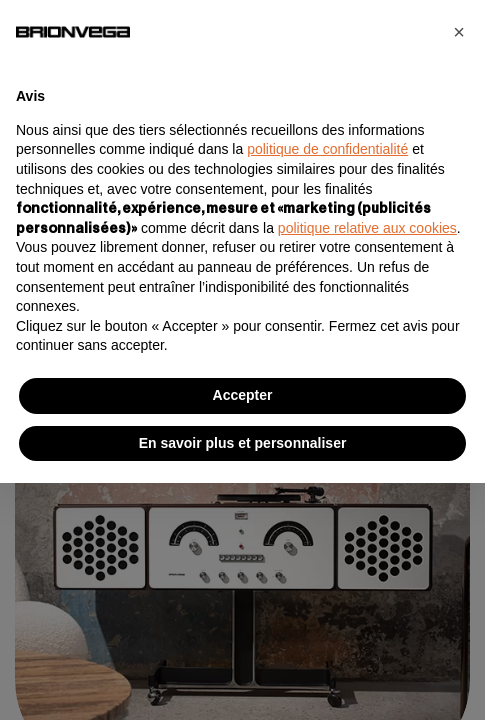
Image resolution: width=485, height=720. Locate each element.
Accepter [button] (243, 395)
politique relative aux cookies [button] (367, 228)
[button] (459, 32)
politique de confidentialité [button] (327, 149)
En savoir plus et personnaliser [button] (243, 443)
